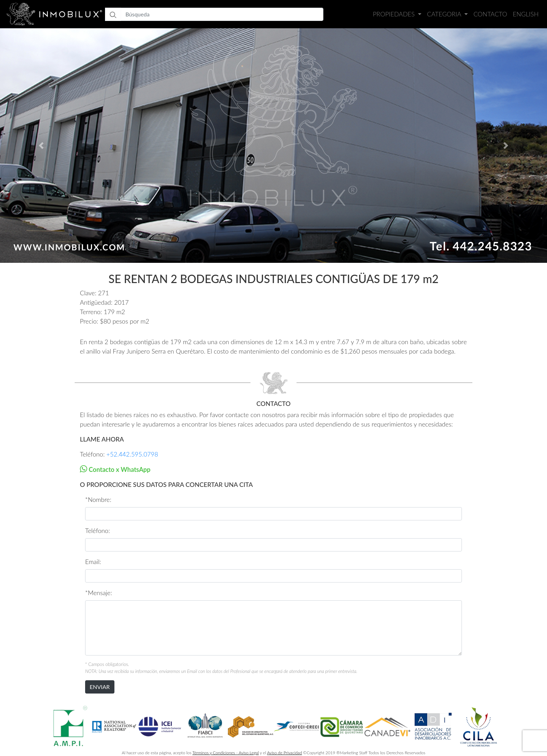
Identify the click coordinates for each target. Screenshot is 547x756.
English (526, 14)
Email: (93, 562)
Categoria (445, 14)
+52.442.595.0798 (132, 454)
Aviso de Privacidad (284, 753)
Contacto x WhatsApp (119, 469)
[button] (41, 146)
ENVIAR (100, 687)
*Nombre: (98, 499)
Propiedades (395, 14)
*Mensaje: (99, 593)
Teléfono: (98, 531)
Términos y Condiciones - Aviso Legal (226, 753)
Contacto (490, 14)
